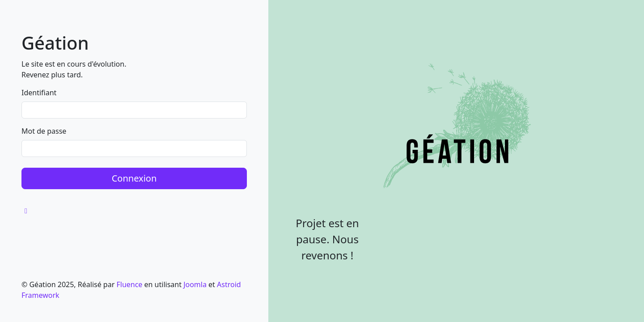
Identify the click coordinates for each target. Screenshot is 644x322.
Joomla (195, 284)
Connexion (134, 178)
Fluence (129, 284)
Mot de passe (44, 131)
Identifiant (39, 93)
